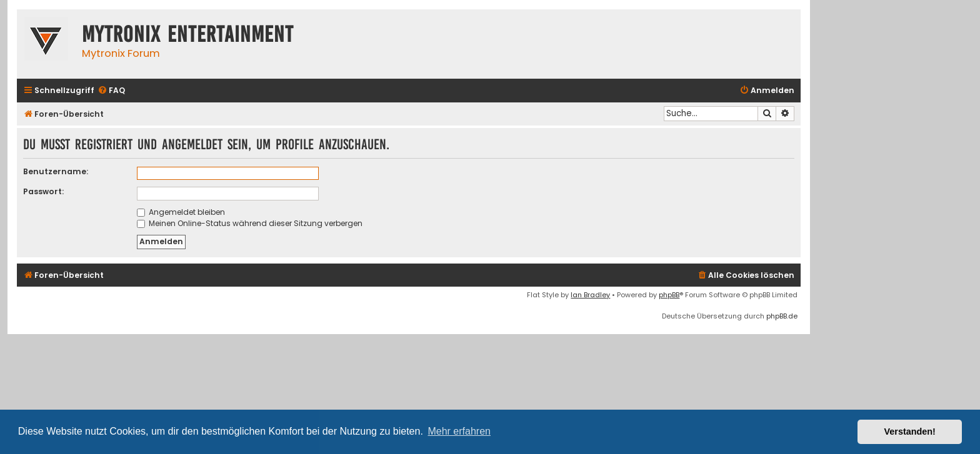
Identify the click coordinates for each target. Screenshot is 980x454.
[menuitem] (111, 91)
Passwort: (43, 191)
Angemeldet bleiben (181, 212)
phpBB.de (782, 316)
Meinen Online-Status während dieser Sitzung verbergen (250, 223)
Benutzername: (56, 171)
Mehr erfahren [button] (459, 431)
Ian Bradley (590, 295)
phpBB (669, 295)
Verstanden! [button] (910, 432)
